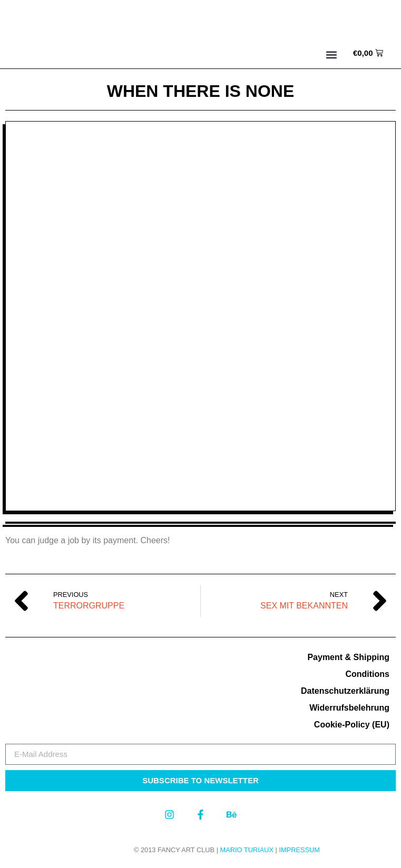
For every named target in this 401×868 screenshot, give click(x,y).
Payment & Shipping (348, 657)
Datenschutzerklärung (345, 691)
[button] (332, 54)
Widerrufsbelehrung (349, 708)
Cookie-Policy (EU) (352, 725)
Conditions (367, 674)
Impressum (299, 850)
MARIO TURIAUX (247, 850)
